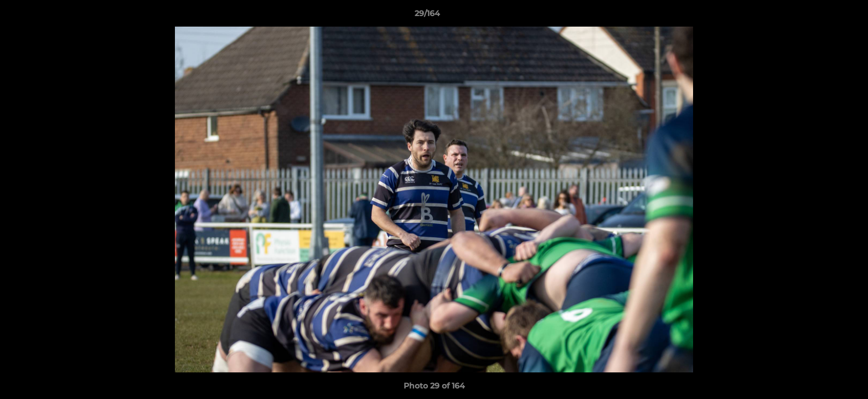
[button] (821, 16)
